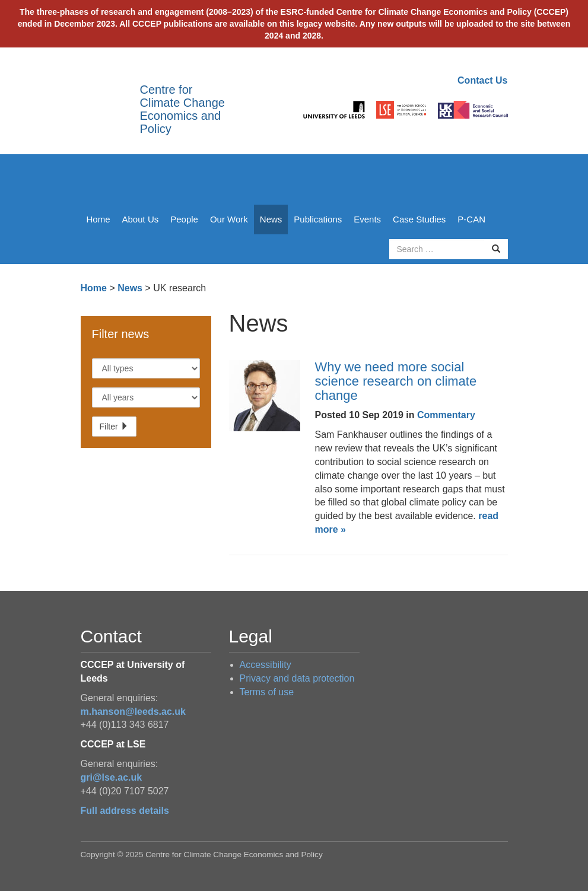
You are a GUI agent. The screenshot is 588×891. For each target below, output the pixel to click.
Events (367, 219)
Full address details (125, 811)
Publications (318, 219)
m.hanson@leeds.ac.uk (133, 712)
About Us (141, 219)
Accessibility (266, 665)
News (271, 219)
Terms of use (267, 692)
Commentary (446, 415)
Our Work (229, 219)
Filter (114, 427)
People (184, 219)
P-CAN (471, 219)
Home (98, 219)
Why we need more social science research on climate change (396, 381)
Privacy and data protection (297, 678)
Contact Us (482, 80)
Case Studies (419, 219)
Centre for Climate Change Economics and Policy (182, 109)
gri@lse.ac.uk (112, 777)
